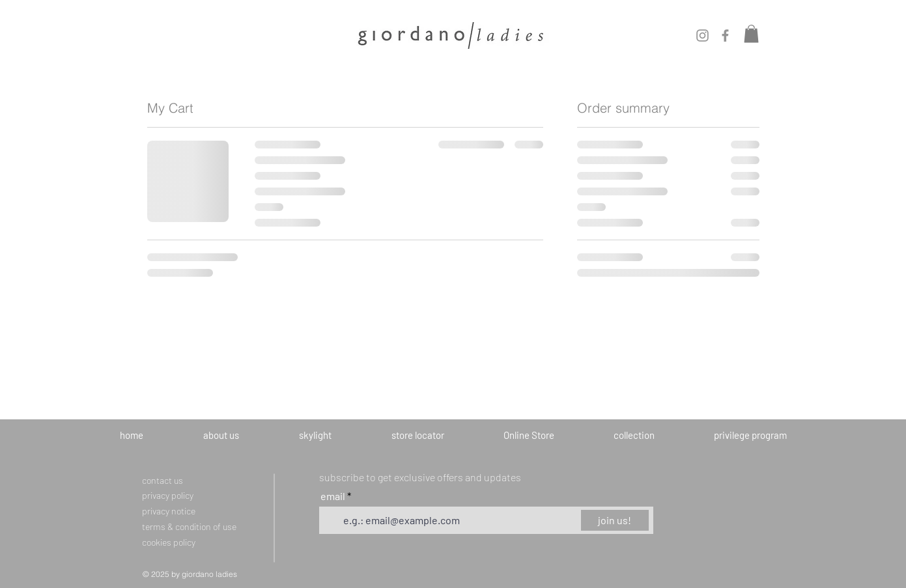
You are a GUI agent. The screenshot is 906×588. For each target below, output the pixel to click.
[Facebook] (725, 35)
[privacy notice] (182, 511)
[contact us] (169, 480)
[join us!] (615, 520)
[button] (751, 34)
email (334, 496)
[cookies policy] (182, 542)
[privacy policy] (176, 495)
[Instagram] (702, 35)
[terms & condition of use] (209, 526)
